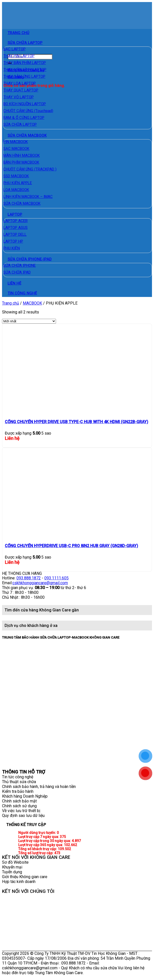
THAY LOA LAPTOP (20, 83)
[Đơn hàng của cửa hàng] (29, 321)
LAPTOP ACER (15, 221)
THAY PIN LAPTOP (19, 56)
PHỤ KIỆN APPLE (18, 183)
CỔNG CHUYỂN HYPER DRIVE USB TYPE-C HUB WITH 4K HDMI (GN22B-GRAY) (76, 422)
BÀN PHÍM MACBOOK (21, 162)
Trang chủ (11, 303)
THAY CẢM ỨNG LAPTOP (24, 76)
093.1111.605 (56, 578)
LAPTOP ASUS (15, 228)
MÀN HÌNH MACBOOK (22, 155)
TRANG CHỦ (18, 33)
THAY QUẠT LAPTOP (21, 90)
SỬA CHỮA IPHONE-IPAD (30, 259)
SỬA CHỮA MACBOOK (27, 135)
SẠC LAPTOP (14, 49)
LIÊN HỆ (14, 283)
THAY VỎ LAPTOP (18, 97)
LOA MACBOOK (16, 190)
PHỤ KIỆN (12, 248)
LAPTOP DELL (15, 234)
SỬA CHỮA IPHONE (20, 265)
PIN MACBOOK (16, 142)
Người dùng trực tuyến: (37, 833)
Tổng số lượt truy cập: (36, 853)
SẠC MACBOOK (16, 149)
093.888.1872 (29, 578)
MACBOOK (32, 303)
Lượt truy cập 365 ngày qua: (41, 845)
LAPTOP (15, 214)
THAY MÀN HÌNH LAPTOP (25, 70)
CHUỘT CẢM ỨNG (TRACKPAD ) (30, 169)
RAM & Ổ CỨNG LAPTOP (24, 118)
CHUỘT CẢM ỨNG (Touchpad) (28, 111)
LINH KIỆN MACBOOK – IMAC (28, 197)
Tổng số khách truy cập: (38, 849)
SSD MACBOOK (16, 176)
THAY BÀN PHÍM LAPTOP (25, 63)
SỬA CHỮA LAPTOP (25, 43)
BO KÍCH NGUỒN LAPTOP (25, 104)
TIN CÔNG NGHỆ (22, 293)
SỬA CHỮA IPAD (17, 272)
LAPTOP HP (13, 241)
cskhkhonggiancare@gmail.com (40, 583)
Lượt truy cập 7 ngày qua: (39, 837)
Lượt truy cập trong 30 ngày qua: (45, 841)
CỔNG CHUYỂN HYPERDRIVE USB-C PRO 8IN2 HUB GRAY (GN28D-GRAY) (71, 546)
